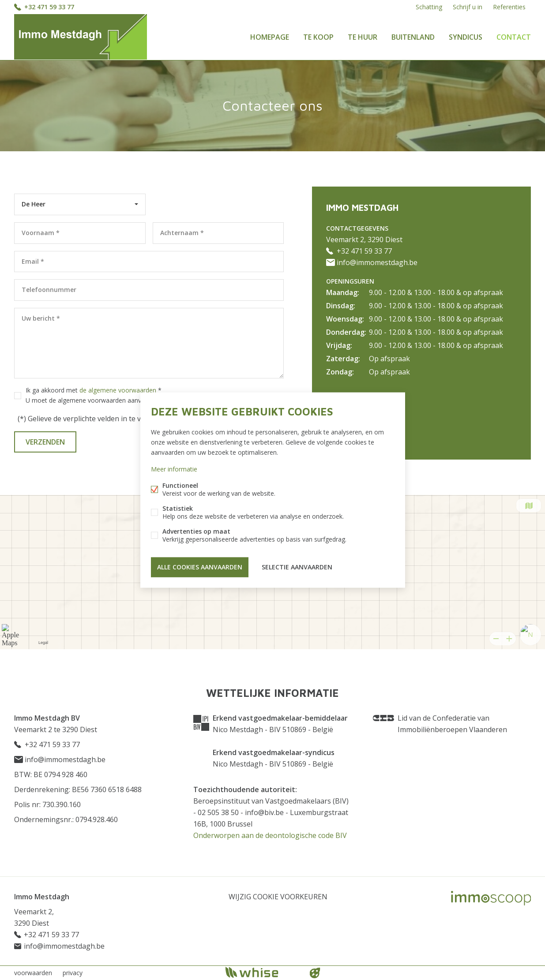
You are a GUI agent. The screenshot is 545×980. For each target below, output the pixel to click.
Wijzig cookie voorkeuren (278, 897)
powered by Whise (262, 972)
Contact (514, 37)
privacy (73, 973)
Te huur (363, 37)
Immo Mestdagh (42, 897)
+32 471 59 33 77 (49, 7)
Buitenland (413, 37)
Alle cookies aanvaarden (200, 567)
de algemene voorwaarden (118, 390)
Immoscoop (491, 898)
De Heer (34, 204)
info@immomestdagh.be (372, 262)
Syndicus (466, 37)
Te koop (318, 37)
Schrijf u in (468, 7)
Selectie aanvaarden (297, 567)
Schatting (429, 7)
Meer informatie (174, 469)
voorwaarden (33, 973)
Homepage (270, 37)
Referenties (509, 7)
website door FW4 (315, 973)
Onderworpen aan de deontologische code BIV (270, 835)
